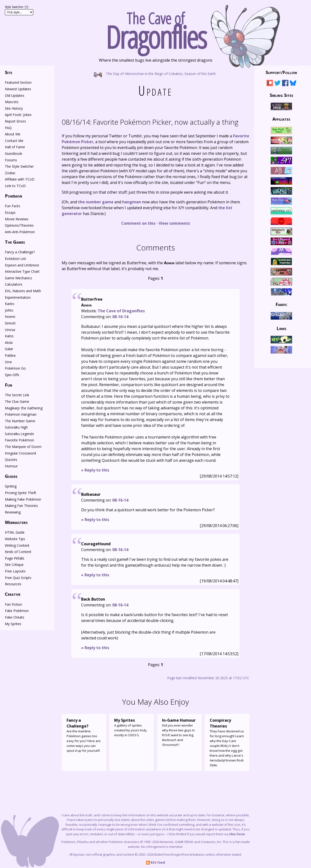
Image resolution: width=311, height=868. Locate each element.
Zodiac (10, 173)
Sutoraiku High (16, 427)
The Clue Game (17, 401)
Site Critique (14, 565)
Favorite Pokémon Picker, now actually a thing (150, 122)
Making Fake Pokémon (23, 499)
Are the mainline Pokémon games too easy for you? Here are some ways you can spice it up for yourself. (84, 735)
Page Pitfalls (15, 558)
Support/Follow (281, 72)
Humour (11, 466)
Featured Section (18, 82)
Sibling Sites (281, 95)
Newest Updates (18, 89)
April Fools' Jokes (18, 115)
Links (281, 328)
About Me (13, 134)
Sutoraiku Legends (19, 434)
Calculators (14, 284)
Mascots (12, 102)
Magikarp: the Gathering (24, 408)
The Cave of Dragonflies (121, 311)
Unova (10, 330)
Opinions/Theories (19, 225)
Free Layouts (15, 571)
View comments (174, 223)
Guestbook (13, 153)
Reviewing (13, 512)
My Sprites (13, 624)
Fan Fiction (13, 604)
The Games (15, 242)
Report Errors (15, 121)
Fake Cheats (15, 617)
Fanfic (281, 304)
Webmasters (16, 522)
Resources (13, 584)
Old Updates (15, 95)
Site (9, 72)
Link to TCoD (15, 186)
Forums (11, 160)
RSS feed (155, 862)
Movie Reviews (17, 219)
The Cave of (155, 29)
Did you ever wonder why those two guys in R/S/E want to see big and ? (179, 732)
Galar (9, 349)
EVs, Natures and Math (23, 291)
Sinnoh (10, 323)
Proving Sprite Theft (21, 493)
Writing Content (17, 545)
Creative (13, 594)
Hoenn (10, 317)
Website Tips (15, 539)
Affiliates (281, 119)
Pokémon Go (15, 368)
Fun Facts (13, 206)
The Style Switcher (19, 166)
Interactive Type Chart (22, 271)
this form (237, 834)
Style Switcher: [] (17, 7)
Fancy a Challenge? (20, 252)
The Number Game (20, 421)
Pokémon (13, 196)
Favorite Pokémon (19, 440)
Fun (9, 385)
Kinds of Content (18, 552)
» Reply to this (95, 470)
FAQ (8, 128)
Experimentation (18, 297)
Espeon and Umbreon (22, 265)
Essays (10, 212)
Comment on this (138, 223)
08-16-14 (120, 317)
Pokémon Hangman (21, 414)
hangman (132, 202)
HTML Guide (15, 532)
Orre (8, 362)
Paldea (10, 355)
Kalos (9, 336)
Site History (14, 108)
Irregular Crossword (20, 453)
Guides (11, 476)
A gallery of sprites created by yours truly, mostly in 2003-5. (132, 727)
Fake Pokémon (17, 611)
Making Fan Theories (21, 506)
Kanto (10, 304)
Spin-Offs (12, 375)
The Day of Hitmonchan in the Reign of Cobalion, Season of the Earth (155, 73)
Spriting (11, 486)
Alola (9, 343)
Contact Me (14, 141)
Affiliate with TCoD (20, 179)
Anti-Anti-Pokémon (20, 232)
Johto (9, 310)
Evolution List (15, 259)
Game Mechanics (18, 278)
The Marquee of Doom (23, 447)
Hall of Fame (15, 147)
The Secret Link (17, 395)
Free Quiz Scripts (18, 578)
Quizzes (11, 459)
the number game (96, 202)
